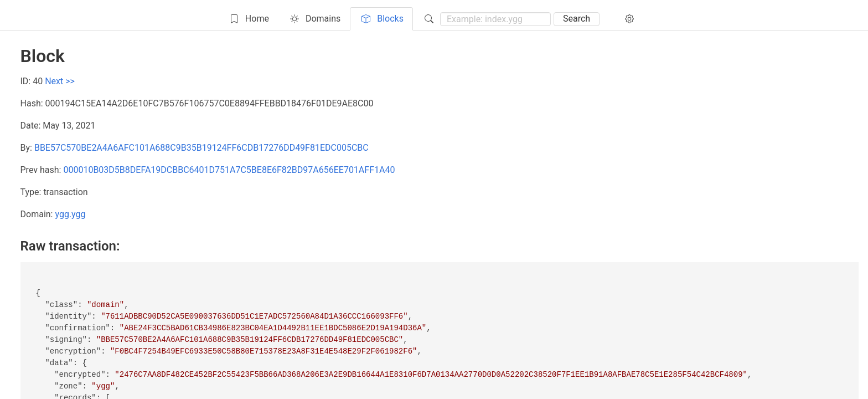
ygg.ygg (70, 214)
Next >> (60, 81)
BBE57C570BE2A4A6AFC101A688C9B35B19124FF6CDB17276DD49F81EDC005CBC (201, 148)
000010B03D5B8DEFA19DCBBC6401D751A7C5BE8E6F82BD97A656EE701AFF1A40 (229, 170)
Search (577, 19)
